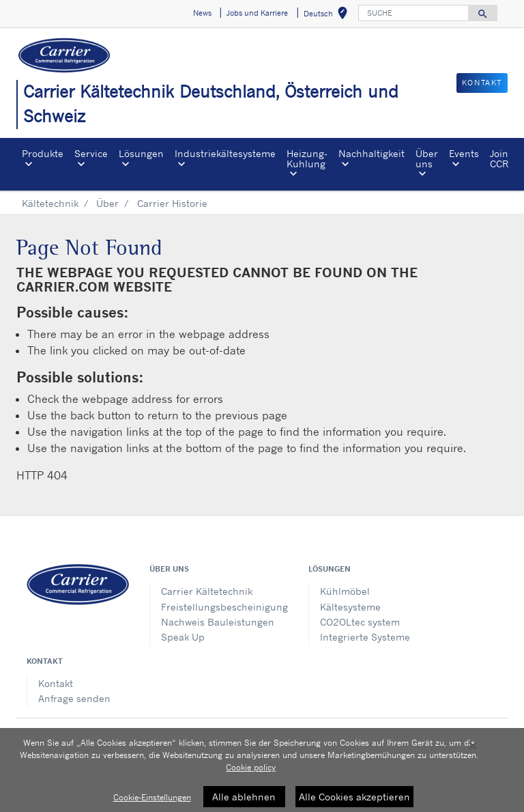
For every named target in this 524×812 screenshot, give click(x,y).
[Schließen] (473, 750)
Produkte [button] (43, 153)
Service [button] (91, 153)
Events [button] (464, 153)
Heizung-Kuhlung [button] (307, 158)
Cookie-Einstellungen (152, 801)
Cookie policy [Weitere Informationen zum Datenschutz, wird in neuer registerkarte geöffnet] (251, 771)
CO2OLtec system (360, 622)
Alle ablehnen (244, 801)
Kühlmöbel (345, 591)
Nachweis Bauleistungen (218, 622)
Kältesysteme (350, 607)
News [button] (202, 13)
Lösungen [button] (141, 153)
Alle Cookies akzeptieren (354, 801)
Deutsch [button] (328, 15)
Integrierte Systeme (365, 637)
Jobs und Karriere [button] (257, 13)
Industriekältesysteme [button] (225, 153)
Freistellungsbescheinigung (224, 607)
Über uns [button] (427, 158)
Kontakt (56, 683)
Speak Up (183, 637)
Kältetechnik (50, 203)
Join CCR (499, 158)
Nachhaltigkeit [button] (372, 153)
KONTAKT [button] (482, 83)
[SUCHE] (413, 13)
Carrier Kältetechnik (207, 591)
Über (107, 203)
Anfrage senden (74, 698)
